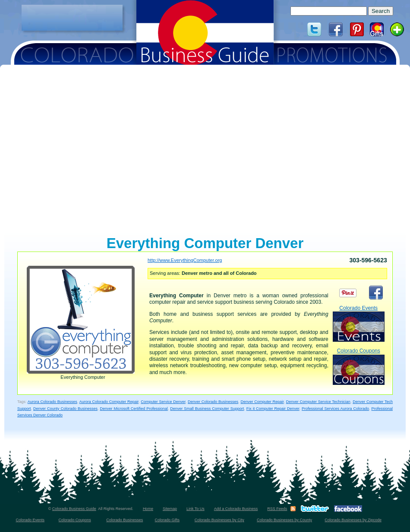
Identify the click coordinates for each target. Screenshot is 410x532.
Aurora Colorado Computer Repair (109, 402)
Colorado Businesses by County (284, 520)
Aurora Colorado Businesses (52, 402)
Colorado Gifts (167, 520)
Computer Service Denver (163, 402)
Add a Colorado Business (236, 509)
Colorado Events (359, 323)
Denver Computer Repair (262, 402)
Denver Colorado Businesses (213, 402)
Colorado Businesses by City (219, 520)
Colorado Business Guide (74, 509)
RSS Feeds (277, 509)
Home (148, 509)
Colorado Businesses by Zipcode (353, 520)
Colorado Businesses (125, 520)
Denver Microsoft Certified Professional (134, 409)
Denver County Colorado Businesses (65, 409)
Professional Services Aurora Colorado (335, 409)
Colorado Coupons (359, 366)
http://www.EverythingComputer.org (185, 260)
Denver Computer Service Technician (318, 402)
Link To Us (196, 509)
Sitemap (170, 509)
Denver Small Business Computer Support (207, 409)
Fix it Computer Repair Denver (273, 409)
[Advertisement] (72, 18)
